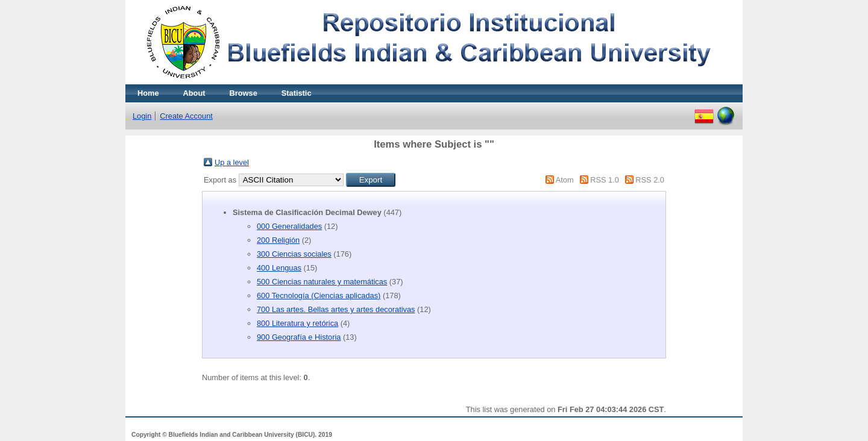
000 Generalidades (289, 226)
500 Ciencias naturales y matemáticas (322, 282)
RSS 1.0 (605, 180)
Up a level (232, 162)
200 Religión (278, 240)
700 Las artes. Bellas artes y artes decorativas (336, 309)
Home (148, 93)
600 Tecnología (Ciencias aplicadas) (319, 296)
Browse (244, 93)
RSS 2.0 (650, 180)
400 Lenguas (279, 268)
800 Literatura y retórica (297, 323)
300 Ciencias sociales (294, 254)
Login (142, 116)
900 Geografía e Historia (299, 337)
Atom (565, 180)
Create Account (186, 116)
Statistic (297, 93)
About (194, 93)
